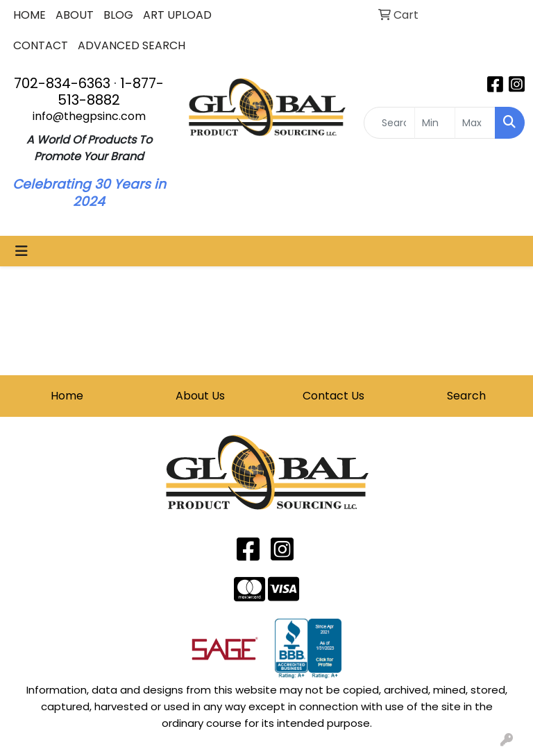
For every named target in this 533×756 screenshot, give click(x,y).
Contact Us (333, 396)
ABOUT (75, 15)
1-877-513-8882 (111, 92)
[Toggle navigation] (22, 251)
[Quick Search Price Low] (435, 123)
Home (67, 396)
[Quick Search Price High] (475, 123)
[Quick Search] (389, 123)
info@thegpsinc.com (89, 116)
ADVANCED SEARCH (132, 45)
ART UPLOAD (177, 15)
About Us (200, 396)
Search (466, 396)
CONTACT (41, 45)
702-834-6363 (62, 83)
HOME (29, 15)
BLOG (118, 15)
